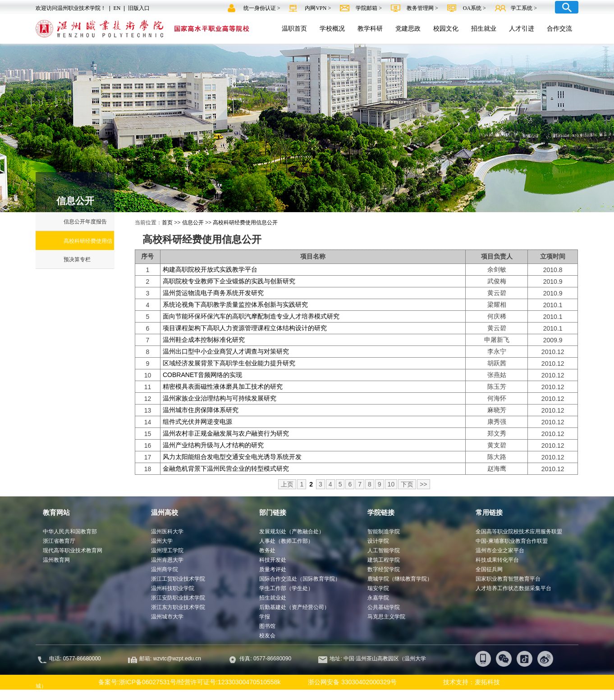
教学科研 (370, 28)
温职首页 (294, 28)
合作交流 (559, 28)
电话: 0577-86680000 (75, 659)
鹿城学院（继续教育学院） (400, 579)
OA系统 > (474, 8)
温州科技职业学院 (173, 588)
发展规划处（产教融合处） (292, 532)
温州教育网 (56, 560)
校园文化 (446, 28)
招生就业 (484, 28)
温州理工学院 (167, 550)
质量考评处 (273, 569)
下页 (407, 484)
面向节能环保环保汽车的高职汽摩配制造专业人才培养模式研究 (251, 316)
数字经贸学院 (384, 569)
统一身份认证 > (263, 8)
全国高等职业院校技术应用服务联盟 (519, 532)
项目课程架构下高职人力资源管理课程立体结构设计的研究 (245, 328)
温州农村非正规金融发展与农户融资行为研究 (226, 433)
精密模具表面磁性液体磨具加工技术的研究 (223, 386)
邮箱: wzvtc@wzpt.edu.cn (170, 659)
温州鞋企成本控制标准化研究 (204, 340)
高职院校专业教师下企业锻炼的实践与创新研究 (229, 281)
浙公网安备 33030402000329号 (348, 682)
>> (423, 484)
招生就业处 (273, 598)
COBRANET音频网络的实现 (202, 375)
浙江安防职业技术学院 (178, 598)
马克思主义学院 (386, 617)
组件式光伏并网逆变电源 (197, 422)
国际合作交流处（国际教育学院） (300, 579)
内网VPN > (318, 8)
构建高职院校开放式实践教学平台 (210, 269)
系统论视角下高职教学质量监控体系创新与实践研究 (235, 305)
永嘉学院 (378, 598)
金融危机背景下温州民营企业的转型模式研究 (226, 468)
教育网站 (56, 512)
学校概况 (332, 28)
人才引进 (522, 28)
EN (117, 8)
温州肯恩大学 (167, 560)
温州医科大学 (167, 532)
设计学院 (378, 541)
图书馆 (267, 626)
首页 (167, 223)
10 (391, 484)
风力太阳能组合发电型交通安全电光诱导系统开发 (232, 457)
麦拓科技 (487, 682)
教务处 (267, 550)
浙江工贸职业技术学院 (178, 579)
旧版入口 (139, 8)
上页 (287, 484)
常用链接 (489, 512)
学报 (265, 617)
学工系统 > (524, 8)
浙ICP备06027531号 (148, 682)
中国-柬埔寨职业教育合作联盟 (512, 541)
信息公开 (193, 223)
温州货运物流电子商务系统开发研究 (213, 293)
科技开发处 (273, 560)
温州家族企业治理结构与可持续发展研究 (220, 398)
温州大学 (162, 541)
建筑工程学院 (384, 560)
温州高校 (165, 512)
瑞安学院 (378, 588)
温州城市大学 (167, 617)
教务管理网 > (423, 8)
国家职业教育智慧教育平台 (508, 579)
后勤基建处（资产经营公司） (294, 607)
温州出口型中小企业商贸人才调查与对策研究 (226, 351)
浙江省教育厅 (59, 541)
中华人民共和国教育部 (70, 532)
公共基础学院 (384, 607)
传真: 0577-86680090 (266, 659)
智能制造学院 (384, 532)
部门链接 (273, 512)
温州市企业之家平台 (500, 550)
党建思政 (408, 28)
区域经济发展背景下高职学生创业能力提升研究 (229, 363)
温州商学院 (165, 569)
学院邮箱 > (369, 8)
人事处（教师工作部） (286, 541)
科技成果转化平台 (497, 560)
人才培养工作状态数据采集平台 (513, 588)
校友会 (267, 636)
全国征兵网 (489, 569)
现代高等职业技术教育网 (73, 550)
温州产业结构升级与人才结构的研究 (213, 445)
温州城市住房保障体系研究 (201, 410)
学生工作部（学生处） (286, 588)
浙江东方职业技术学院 (178, 607)
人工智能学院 (384, 550)
